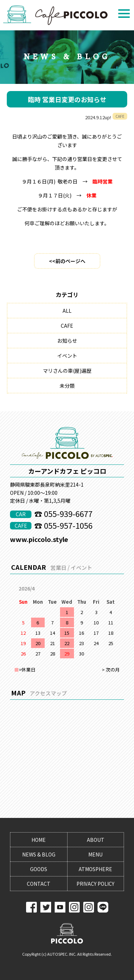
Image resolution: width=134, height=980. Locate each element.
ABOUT (96, 840)
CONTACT (39, 884)
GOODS (39, 869)
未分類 (67, 386)
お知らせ (67, 341)
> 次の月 (111, 670)
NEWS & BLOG (39, 854)
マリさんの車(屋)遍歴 (67, 371)
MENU (95, 854)
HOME (39, 840)
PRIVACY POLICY (95, 884)
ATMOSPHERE (95, 869)
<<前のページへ (67, 261)
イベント (67, 356)
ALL (67, 311)
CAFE (67, 326)
